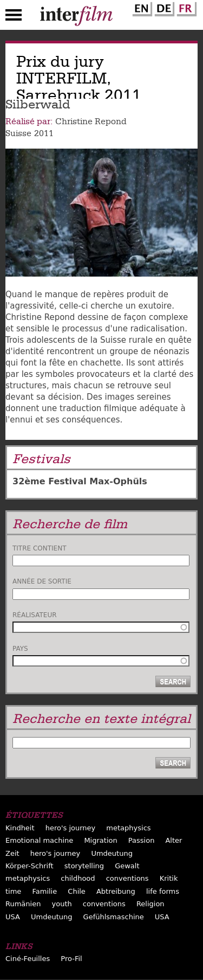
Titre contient (40, 548)
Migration (100, 840)
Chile (77, 891)
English (141, 7)
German (163, 7)
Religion (150, 904)
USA (13, 917)
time (13, 891)
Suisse (18, 133)
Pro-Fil (71, 959)
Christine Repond (91, 121)
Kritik (169, 878)
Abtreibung (116, 891)
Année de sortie (42, 581)
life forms (163, 891)
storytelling (84, 866)
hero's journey (71, 828)
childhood (78, 878)
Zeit (12, 853)
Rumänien (23, 904)
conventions (127, 878)
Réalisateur (35, 615)
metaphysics (128, 828)
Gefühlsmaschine (114, 917)
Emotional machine (39, 840)
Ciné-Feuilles (28, 959)
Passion (142, 840)
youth (62, 904)
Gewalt (127, 866)
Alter (173, 840)
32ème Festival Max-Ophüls (80, 481)
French (185, 7)
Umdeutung (112, 853)
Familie (44, 891)
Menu (14, 17)
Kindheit (20, 828)
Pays (20, 649)
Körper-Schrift (30, 866)
